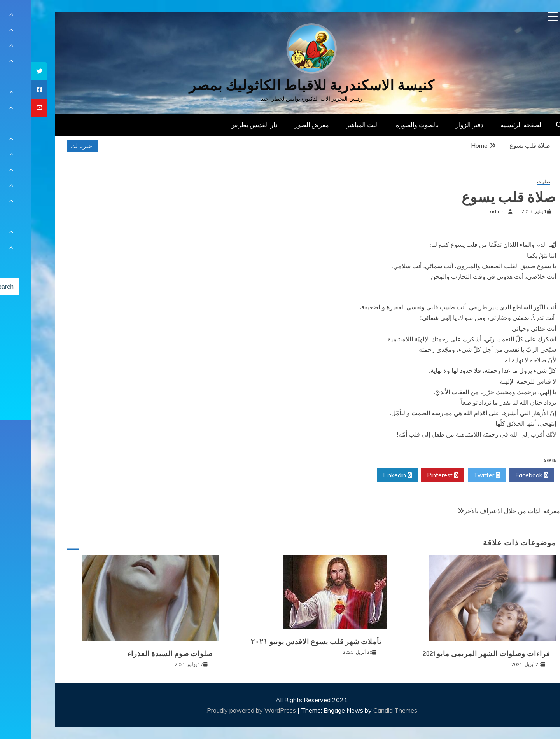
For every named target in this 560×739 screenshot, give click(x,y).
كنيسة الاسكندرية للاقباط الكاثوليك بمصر (280, 85)
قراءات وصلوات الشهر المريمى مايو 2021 (455, 654)
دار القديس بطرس (222, 125)
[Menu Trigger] (521, 17)
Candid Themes (364, 710)
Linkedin (366, 475)
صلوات (512, 182)
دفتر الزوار (438, 125)
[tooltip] (8, 71)
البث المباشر (331, 125)
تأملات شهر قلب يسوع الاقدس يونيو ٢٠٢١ (285, 642)
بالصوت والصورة (386, 125)
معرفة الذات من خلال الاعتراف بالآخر (480, 511)
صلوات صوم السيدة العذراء (139, 654)
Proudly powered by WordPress (221, 710)
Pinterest (411, 475)
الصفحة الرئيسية (490, 125)
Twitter (455, 475)
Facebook (500, 475)
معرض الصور (280, 125)
